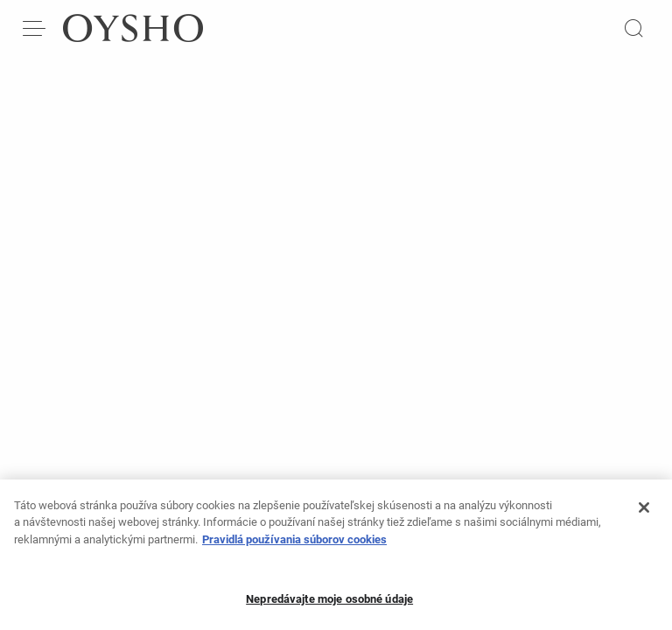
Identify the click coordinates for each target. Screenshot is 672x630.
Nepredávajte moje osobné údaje (329, 606)
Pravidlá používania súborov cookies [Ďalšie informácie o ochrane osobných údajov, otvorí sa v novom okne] (294, 546)
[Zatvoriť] (644, 514)
